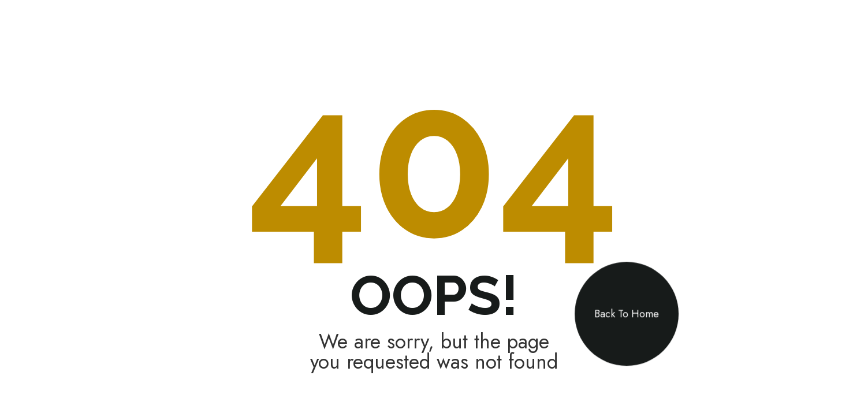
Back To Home (627, 314)
